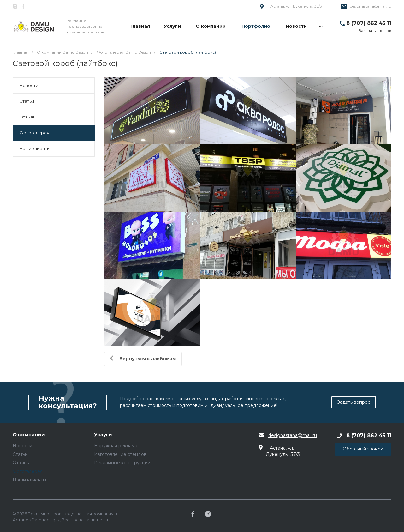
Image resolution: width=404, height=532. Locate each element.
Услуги (103, 435)
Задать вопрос (354, 402)
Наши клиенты (35, 148)
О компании (29, 435)
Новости (29, 85)
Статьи (27, 101)
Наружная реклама (116, 446)
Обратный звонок (363, 449)
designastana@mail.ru (371, 6)
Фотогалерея (34, 133)
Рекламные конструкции (122, 463)
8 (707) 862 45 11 (369, 23)
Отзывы (28, 117)
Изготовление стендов (120, 454)
